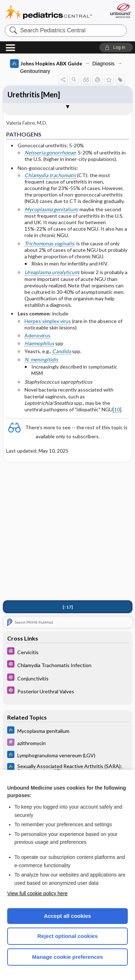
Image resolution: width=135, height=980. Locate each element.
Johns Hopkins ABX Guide (46, 64)
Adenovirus (37, 335)
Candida (62, 351)
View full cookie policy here (37, 893)
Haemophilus (39, 343)
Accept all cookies (67, 916)
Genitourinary (35, 71)
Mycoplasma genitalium (51, 209)
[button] (116, 47)
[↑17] (68, 607)
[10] (117, 409)
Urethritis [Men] (34, 94)
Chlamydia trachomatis (50, 175)
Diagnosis (103, 64)
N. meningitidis (41, 359)
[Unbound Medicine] (120, 11)
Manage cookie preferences (67, 957)
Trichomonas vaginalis (49, 243)
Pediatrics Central (49, 12)
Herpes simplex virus (48, 321)
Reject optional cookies (68, 936)
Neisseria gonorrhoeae (50, 152)
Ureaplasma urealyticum (51, 272)
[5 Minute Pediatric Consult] (68, 652)
